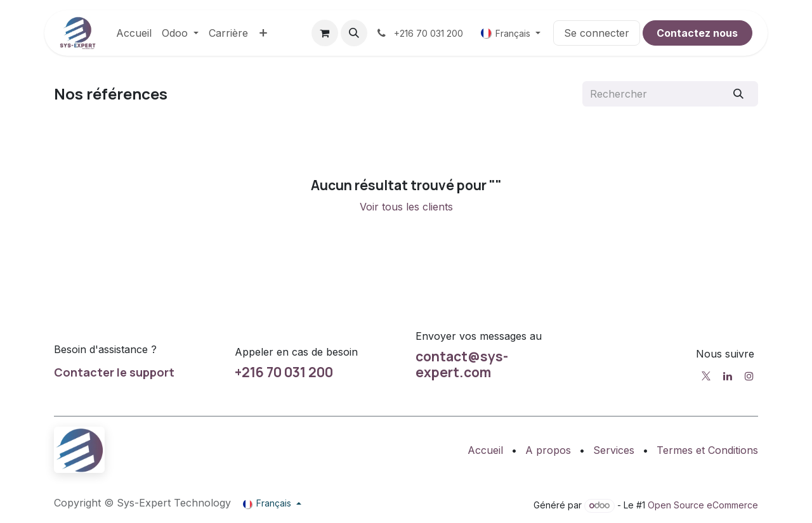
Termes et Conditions (707, 450)
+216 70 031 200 (284, 372)
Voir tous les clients (406, 207)
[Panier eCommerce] (325, 33)
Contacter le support (114, 372)
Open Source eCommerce (703, 505)
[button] (354, 33)
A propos (548, 450)
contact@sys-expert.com (462, 364)
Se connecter (597, 33)
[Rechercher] (739, 94)
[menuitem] (134, 33)
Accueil (485, 450)
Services (614, 450)
